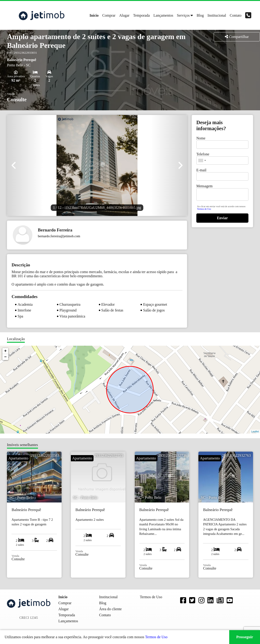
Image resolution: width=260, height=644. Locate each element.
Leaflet (255, 431)
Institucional (217, 15)
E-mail (201, 170)
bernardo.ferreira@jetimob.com (59, 236)
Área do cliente (110, 609)
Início (94, 15)
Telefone (203, 154)
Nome (201, 138)
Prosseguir (245, 637)
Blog (200, 15)
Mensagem (204, 186)
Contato (236, 15)
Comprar (109, 15)
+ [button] (5, 351)
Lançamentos (163, 15)
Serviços (183, 15)
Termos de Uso (204, 209)
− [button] (5, 357)
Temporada (141, 15)
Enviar (222, 218)
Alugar (124, 15)
